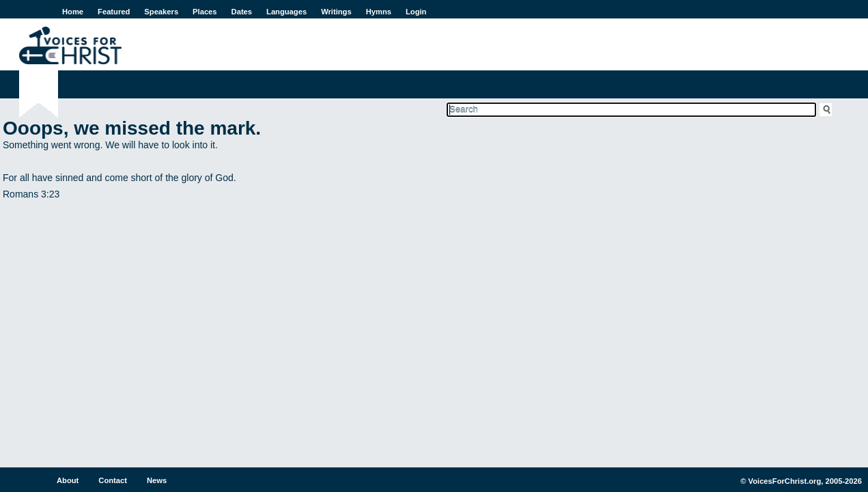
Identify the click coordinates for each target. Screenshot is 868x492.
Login (416, 12)
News (157, 480)
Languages (286, 12)
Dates (242, 12)
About (68, 480)
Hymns (379, 12)
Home (73, 12)
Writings (336, 12)
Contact (113, 480)
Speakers (161, 12)
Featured (114, 12)
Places (205, 12)
